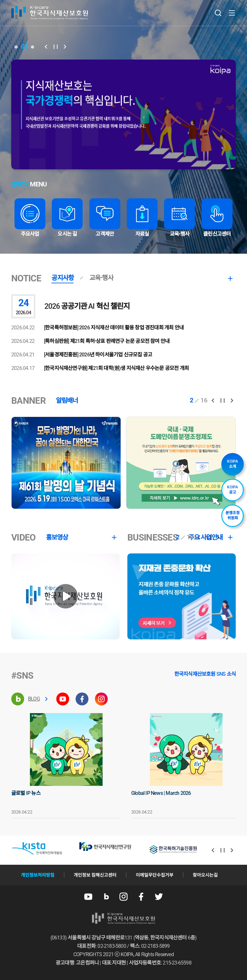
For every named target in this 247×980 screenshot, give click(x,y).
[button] (46, 47)
